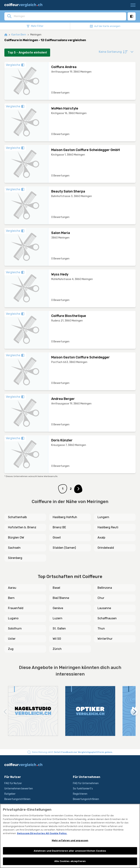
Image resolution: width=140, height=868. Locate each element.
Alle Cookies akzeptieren (70, 861)
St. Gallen (59, 628)
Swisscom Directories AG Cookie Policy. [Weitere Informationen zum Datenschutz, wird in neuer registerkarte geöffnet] (42, 833)
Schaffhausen (107, 618)
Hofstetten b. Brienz (22, 527)
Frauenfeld (16, 608)
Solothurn (15, 628)
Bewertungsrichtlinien (17, 799)
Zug (11, 649)
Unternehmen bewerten (19, 789)
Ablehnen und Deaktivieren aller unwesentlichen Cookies (70, 851)
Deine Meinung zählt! (72, 752)
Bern (11, 598)
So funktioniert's (83, 789)
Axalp (101, 538)
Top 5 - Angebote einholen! (27, 52)
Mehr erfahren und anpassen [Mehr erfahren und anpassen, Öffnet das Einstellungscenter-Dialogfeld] (70, 840)
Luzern (58, 618)
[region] (70, 836)
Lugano (13, 618)
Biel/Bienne (61, 598)
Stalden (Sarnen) (64, 548)
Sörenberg (15, 558)
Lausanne (104, 608)
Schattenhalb (17, 517)
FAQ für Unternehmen (86, 783)
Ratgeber (10, 794)
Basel (56, 588)
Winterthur (105, 639)
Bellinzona (105, 588)
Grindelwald (106, 548)
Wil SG (57, 639)
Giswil (57, 538)
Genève (58, 608)
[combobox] (69, 16)
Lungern (103, 517)
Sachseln (14, 548)
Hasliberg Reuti (108, 527)
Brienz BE (59, 527)
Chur (101, 598)
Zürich (57, 649)
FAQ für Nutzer (13, 783)
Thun (101, 628)
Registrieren (80, 794)
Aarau (12, 588)
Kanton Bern (19, 35)
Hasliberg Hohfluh (65, 517)
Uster (12, 639)
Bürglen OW (16, 538)
